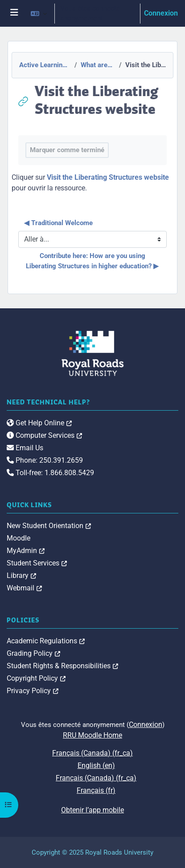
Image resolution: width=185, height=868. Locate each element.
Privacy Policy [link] (33, 691)
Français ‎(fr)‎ (96, 790)
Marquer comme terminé (67, 150)
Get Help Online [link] (39, 423)
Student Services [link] (37, 563)
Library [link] (21, 575)
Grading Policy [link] (33, 653)
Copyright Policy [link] (36, 678)
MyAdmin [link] (26, 551)
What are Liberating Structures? (97, 65)
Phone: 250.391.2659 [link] (45, 460)
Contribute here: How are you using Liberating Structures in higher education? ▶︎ (92, 261)
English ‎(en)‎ (96, 765)
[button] (39, 13)
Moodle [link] (18, 538)
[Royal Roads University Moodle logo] (93, 353)
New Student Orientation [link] (49, 526)
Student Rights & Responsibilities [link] (62, 666)
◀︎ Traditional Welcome (58, 223)
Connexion (161, 13)
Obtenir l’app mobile (92, 810)
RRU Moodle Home (92, 735)
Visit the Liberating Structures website (108, 177)
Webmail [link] (24, 588)
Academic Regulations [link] (46, 641)
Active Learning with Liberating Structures (44, 65)
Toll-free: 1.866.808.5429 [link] (50, 473)
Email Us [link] (25, 448)
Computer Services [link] (44, 435)
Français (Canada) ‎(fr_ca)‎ (92, 753)
